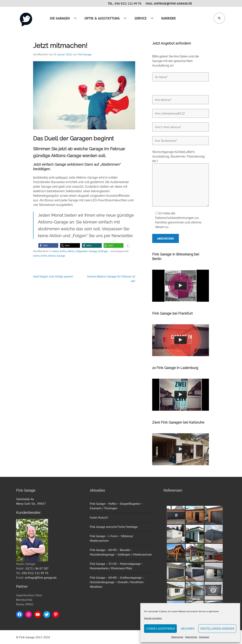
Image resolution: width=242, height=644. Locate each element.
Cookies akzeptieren (160, 629)
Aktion (71, 251)
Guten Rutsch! (99, 517)
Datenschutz (177, 637)
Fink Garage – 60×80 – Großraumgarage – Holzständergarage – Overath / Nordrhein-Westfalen (117, 582)
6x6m (56, 251)
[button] (48, 246)
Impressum (204, 637)
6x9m (63, 251)
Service (140, 18)
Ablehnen (188, 629)
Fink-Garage (85, 54)
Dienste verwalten (153, 618)
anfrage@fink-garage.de (41, 577)
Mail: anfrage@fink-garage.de (169, 3)
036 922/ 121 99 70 (35, 573)
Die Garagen (60, 18)
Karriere (169, 18)
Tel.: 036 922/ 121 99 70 (124, 3)
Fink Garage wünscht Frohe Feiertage (114, 527)
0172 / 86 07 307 (37, 568)
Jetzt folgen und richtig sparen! (53, 276)
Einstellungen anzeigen (217, 629)
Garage (93, 251)
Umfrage (103, 251)
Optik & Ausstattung (102, 18)
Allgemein (82, 251)
